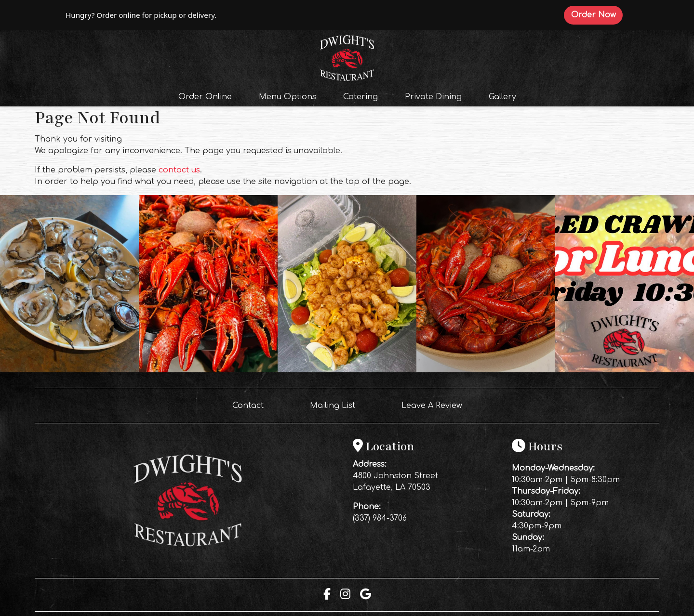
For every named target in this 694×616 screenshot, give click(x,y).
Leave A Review (436, 405)
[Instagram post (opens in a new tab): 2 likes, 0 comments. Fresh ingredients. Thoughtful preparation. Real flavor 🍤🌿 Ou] (347, 370)
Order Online (208, 96)
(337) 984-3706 (380, 518)
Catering (360, 97)
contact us (179, 170)
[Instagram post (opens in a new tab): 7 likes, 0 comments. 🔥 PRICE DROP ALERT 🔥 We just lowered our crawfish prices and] (486, 370)
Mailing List (333, 406)
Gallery (502, 97)
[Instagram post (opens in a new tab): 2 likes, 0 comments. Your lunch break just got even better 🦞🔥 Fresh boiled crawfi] (625, 370)
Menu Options (287, 97)
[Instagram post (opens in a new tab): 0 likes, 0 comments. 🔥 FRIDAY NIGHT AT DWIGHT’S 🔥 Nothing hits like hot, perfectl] (208, 370)
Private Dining (433, 97)
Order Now (597, 14)
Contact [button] (252, 405)
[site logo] (347, 57)
